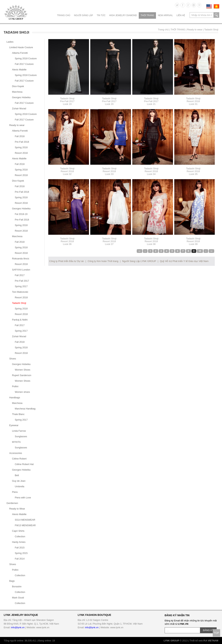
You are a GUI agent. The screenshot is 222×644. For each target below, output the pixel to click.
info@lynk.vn (18, 627)
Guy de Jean (19, 481)
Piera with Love (23, 498)
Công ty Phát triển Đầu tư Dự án (67, 261)
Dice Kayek (18, 86)
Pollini (15, 386)
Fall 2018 (20, 136)
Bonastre (17, 586)
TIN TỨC (101, 15)
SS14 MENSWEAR (25, 520)
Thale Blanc (18, 414)
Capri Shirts (18, 531)
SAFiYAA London (21, 270)
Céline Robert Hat (24, 464)
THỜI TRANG (147, 15)
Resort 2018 (21, 153)
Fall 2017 (20, 275)
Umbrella (20, 486)
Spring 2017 (21, 286)
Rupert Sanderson (22, 375)
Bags (12, 581)
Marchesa (17, 92)
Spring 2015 (21, 553)
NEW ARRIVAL (165, 15)
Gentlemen (12, 503)
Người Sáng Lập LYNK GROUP (139, 261)
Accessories (16, 453)
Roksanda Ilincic (21, 259)
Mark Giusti (18, 598)
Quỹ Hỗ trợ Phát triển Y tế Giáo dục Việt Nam (184, 261)
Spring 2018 (21, 147)
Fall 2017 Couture (24, 64)
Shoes (13, 359)
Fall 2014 (20, 559)
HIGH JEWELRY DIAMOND (123, 15)
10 (200, 251)
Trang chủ (64, 15)
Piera (15, 492)
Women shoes (22, 392)
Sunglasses (21, 436)
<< (139, 251)
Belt (17, 475)
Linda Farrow (19, 431)
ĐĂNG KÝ (208, 630)
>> (211, 251)
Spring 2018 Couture (26, 58)
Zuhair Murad (19, 108)
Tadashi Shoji (211, 30)
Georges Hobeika (21, 97)
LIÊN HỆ (181, 15)
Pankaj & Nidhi (20, 320)
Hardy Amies (19, 542)
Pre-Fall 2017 (22, 281)
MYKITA (16, 442)
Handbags (15, 397)
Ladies (10, 42)
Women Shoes (23, 370)
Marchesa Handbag (25, 409)
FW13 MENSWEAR (25, 525)
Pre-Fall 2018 (22, 142)
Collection (20, 536)
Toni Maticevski (20, 292)
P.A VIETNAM (211, 641)
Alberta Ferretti (20, 53)
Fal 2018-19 (21, 214)
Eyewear (14, 425)
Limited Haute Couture (21, 47)
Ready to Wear (17, 509)
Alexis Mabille (19, 70)
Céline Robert (19, 459)
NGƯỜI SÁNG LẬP (84, 15)
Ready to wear (195, 30)
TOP (217, 633)
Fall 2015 (20, 548)
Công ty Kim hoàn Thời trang (103, 261)
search (216, 15)
